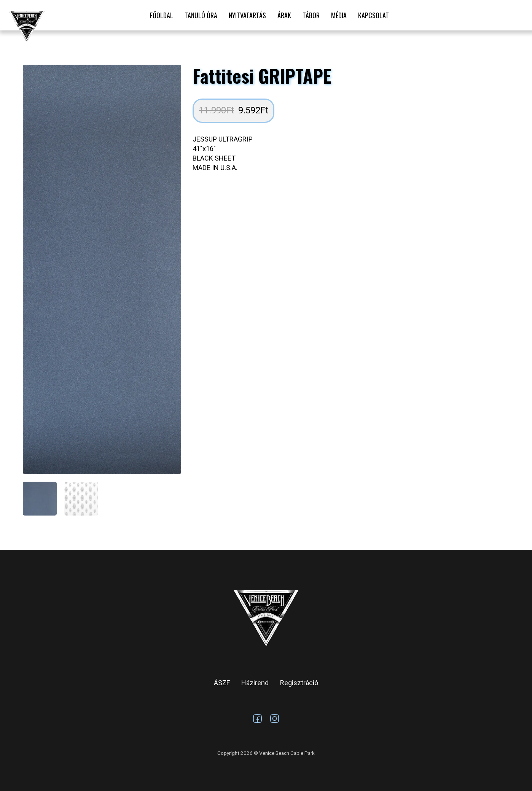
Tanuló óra (201, 15)
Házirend (255, 683)
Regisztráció (299, 683)
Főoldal (162, 15)
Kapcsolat (374, 15)
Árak (284, 15)
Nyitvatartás (247, 15)
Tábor (311, 15)
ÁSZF (222, 683)
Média (339, 15)
